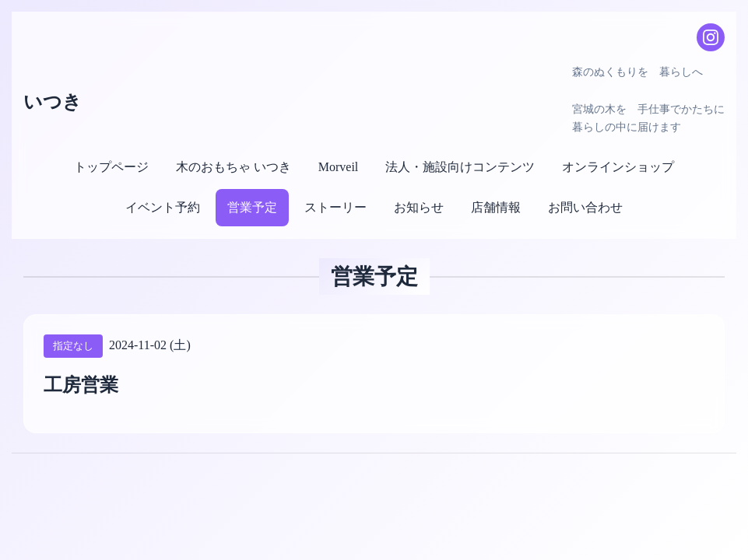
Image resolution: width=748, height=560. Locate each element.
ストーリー (335, 207)
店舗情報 (496, 207)
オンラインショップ (618, 167)
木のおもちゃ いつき (234, 167)
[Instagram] (711, 37)
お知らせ (419, 207)
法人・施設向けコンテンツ (460, 167)
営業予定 (252, 207)
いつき (53, 102)
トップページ (111, 167)
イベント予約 (163, 207)
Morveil (339, 167)
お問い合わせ (585, 207)
